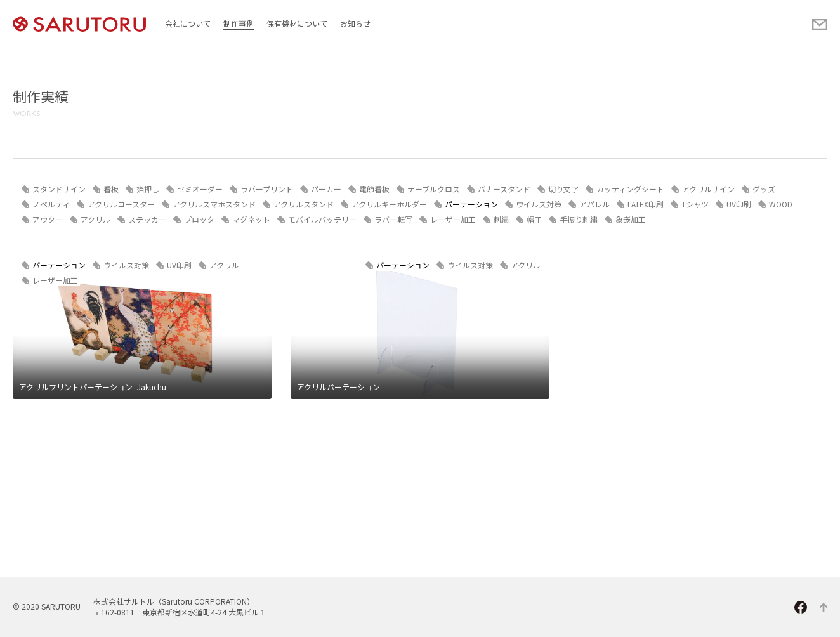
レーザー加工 (453, 219)
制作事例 (239, 23)
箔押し (148, 189)
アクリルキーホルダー (389, 204)
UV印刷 (739, 204)
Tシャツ (695, 204)
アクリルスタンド (304, 204)
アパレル (594, 204)
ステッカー (147, 219)
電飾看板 (374, 189)
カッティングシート (630, 189)
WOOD (781, 204)
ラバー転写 (393, 219)
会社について (188, 23)
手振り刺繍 (579, 219)
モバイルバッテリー (322, 219)
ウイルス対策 (539, 204)
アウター (48, 219)
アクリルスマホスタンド (214, 204)
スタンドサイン (59, 189)
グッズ (764, 189)
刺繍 (501, 219)
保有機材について (297, 23)
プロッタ (199, 219)
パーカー (326, 189)
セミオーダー (200, 189)
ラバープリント (267, 189)
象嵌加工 (631, 219)
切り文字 (563, 189)
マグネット (251, 219)
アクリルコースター (121, 204)
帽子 (534, 219)
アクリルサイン (708, 189)
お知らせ (355, 23)
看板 (111, 189)
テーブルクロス (434, 189)
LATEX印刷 (646, 204)
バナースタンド (504, 189)
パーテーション (471, 204)
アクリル (95, 219)
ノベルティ (51, 204)
